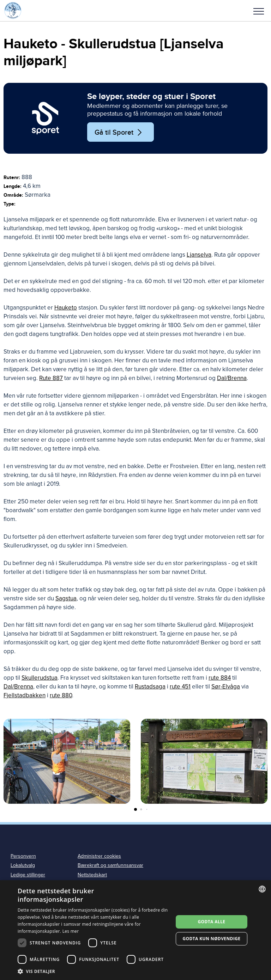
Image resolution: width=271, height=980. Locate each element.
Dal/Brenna (232, 378)
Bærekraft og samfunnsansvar (110, 865)
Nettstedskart (92, 875)
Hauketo (66, 308)
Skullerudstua (40, 678)
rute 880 (61, 695)
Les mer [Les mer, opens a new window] (71, 931)
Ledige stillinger (28, 875)
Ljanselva (199, 255)
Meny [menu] (259, 11)
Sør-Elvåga (226, 687)
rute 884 (220, 678)
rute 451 (180, 687)
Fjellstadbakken (25, 695)
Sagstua (66, 598)
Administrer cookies (99, 856)
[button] (259, 11)
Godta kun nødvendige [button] (211, 939)
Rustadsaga (150, 687)
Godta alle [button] (211, 922)
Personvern (23, 856)
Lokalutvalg (23, 865)
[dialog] (135, 930)
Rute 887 (51, 378)
